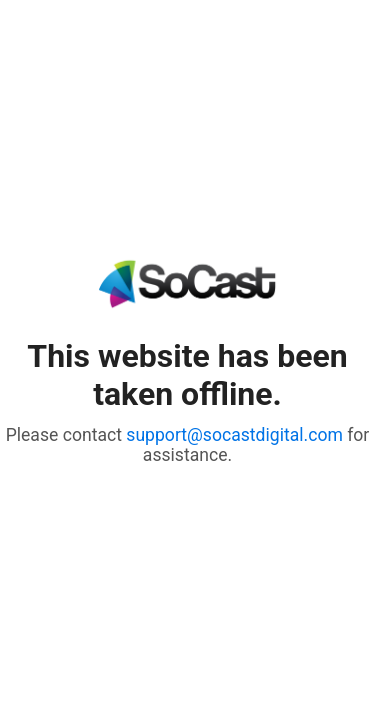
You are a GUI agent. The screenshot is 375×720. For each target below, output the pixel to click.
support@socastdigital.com (234, 435)
